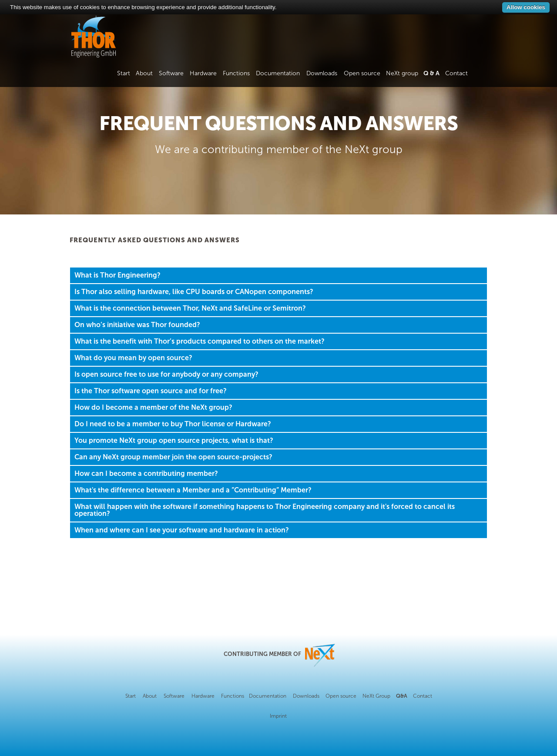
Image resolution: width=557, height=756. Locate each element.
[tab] (278, 275)
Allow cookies (526, 7)
